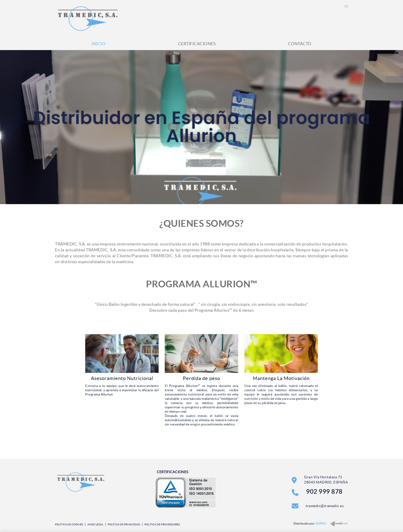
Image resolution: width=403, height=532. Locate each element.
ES (346, 6)
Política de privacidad (124, 524)
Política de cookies (69, 524)
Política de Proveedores (162, 524)
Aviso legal (95, 524)
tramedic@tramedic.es (325, 506)
